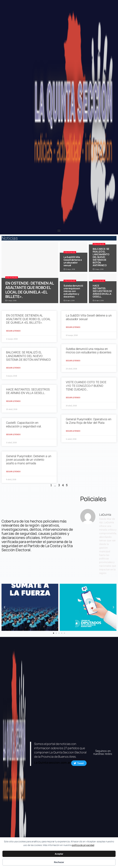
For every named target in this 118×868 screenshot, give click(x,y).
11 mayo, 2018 (11, 301)
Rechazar (59, 862)
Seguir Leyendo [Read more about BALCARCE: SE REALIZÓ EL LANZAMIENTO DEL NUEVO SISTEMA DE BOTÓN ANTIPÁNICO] (13, 368)
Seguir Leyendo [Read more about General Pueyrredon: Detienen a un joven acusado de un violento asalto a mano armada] (13, 472)
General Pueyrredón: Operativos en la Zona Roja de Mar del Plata (89, 421)
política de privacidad (83, 845)
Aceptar (59, 854)
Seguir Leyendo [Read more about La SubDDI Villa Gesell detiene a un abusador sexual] (73, 327)
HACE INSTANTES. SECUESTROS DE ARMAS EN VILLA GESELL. (102, 291)
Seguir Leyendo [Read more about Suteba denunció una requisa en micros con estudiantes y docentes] (73, 361)
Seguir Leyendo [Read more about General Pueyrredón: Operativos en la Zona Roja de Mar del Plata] (73, 431)
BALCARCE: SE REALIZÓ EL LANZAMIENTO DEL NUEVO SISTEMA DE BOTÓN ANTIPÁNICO (101, 257)
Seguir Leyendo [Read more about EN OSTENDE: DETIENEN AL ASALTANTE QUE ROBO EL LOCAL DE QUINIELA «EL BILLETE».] (13, 331)
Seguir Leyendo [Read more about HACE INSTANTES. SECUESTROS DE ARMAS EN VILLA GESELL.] (13, 401)
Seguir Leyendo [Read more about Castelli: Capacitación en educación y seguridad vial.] (13, 435)
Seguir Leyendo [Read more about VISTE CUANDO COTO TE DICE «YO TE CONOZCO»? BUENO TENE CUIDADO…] (73, 398)
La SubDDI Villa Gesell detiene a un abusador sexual (73, 261)
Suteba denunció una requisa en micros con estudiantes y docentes (73, 291)
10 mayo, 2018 (69, 269)
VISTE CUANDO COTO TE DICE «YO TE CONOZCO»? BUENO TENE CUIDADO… (86, 386)
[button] (59, 230)
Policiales (12, 278)
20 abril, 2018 (69, 301)
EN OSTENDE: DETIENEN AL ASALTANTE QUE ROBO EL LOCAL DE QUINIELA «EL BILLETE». (29, 290)
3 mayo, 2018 (98, 269)
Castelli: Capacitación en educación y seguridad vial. (24, 425)
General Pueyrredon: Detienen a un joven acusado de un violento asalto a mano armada (29, 460)
